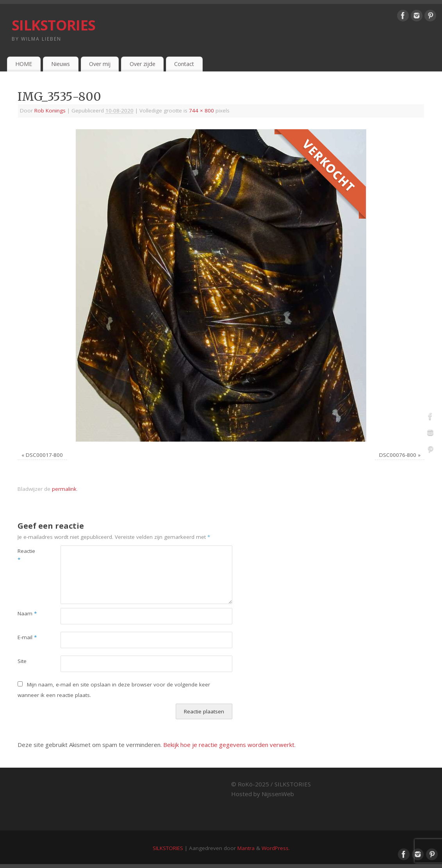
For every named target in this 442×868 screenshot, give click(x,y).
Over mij (100, 64)
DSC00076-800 (398, 455)
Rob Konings (50, 111)
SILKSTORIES (53, 25)
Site (22, 661)
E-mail (27, 637)
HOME (24, 64)
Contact (184, 64)
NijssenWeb (278, 794)
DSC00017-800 (44, 455)
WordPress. (276, 848)
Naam (27, 613)
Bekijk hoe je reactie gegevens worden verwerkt (229, 745)
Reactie (26, 555)
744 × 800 (201, 111)
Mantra (246, 848)
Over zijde (143, 64)
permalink (64, 489)
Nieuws (61, 64)
